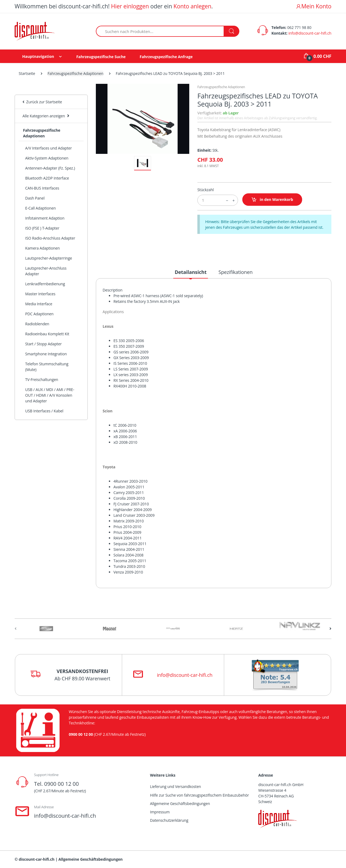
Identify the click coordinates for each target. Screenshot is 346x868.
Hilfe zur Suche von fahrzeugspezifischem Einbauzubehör (199, 795)
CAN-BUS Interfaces (42, 188)
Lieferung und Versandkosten (175, 786)
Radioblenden (37, 324)
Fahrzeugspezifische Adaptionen (76, 73)
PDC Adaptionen (39, 314)
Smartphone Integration (46, 354)
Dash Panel (35, 198)
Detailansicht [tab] (191, 272)
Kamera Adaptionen (43, 248)
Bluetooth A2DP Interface (47, 178)
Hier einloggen (130, 6)
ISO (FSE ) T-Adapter (42, 228)
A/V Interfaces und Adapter (48, 148)
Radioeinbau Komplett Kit (47, 334)
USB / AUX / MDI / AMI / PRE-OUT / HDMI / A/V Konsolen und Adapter (50, 395)
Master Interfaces (40, 294)
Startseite (27, 73)
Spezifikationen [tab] (236, 272)
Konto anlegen (192, 6)
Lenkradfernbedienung (45, 284)
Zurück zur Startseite (42, 102)
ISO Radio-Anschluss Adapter (50, 238)
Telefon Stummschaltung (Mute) (47, 367)
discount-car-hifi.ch (37, 859)
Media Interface (39, 304)
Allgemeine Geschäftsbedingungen (180, 804)
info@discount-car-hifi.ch (310, 33)
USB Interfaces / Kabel (44, 411)
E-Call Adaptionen (40, 208)
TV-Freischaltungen (42, 380)
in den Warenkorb (272, 200)
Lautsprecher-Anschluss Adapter (46, 271)
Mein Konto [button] (314, 6)
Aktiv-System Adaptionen (47, 158)
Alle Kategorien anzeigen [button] (44, 116)
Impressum (160, 812)
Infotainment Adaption (45, 218)
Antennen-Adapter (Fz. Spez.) (50, 168)
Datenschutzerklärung (169, 820)
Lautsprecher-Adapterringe (49, 258)
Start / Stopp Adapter (43, 344)
